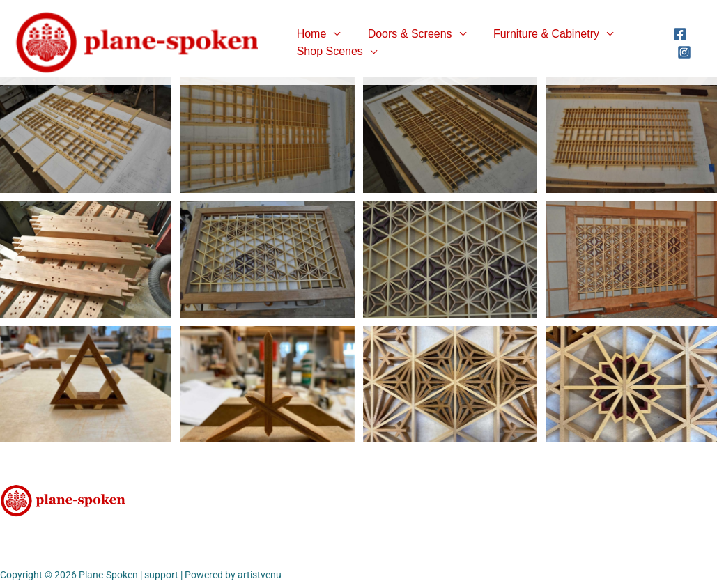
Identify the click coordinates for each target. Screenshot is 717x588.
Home (309, 34)
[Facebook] (679, 34)
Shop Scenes (327, 51)
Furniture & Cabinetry (534, 34)
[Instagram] (683, 52)
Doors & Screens (402, 34)
